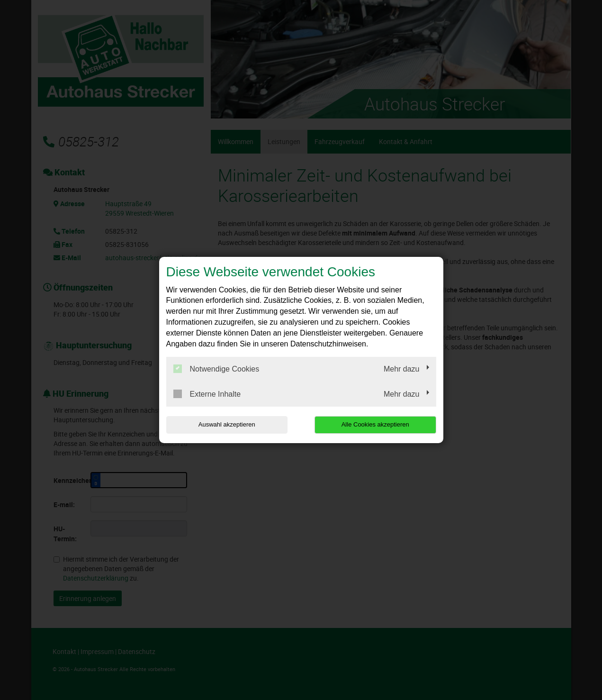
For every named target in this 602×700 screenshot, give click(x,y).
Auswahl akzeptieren (227, 424)
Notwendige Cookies (216, 369)
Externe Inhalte (207, 394)
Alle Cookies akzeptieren (375, 424)
